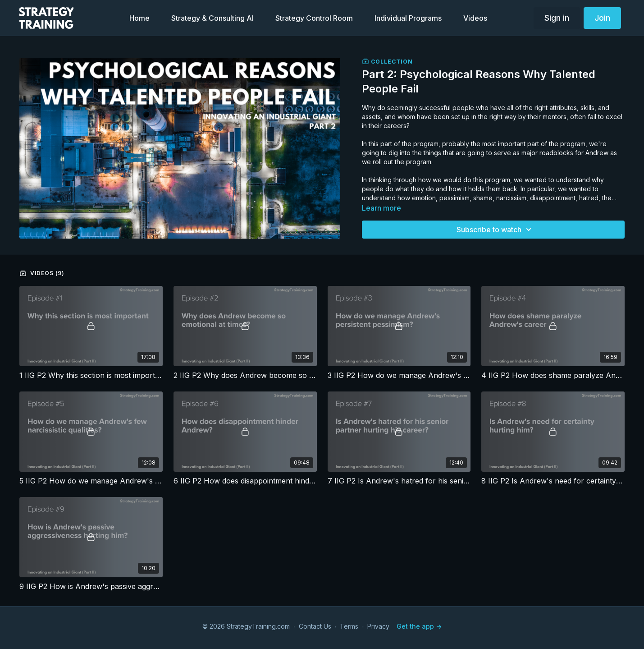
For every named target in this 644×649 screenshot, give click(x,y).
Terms (349, 626)
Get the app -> (419, 626)
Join (602, 18)
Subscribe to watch (495, 230)
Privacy (378, 626)
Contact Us (315, 626)
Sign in (557, 18)
